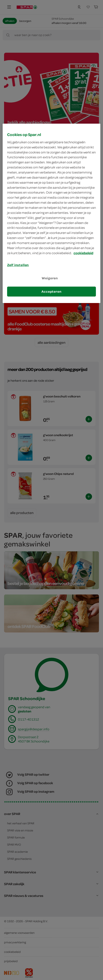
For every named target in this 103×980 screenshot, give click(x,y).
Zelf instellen (18, 265)
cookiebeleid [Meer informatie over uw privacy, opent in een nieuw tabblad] (83, 253)
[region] (52, 213)
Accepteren (51, 291)
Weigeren (50, 278)
